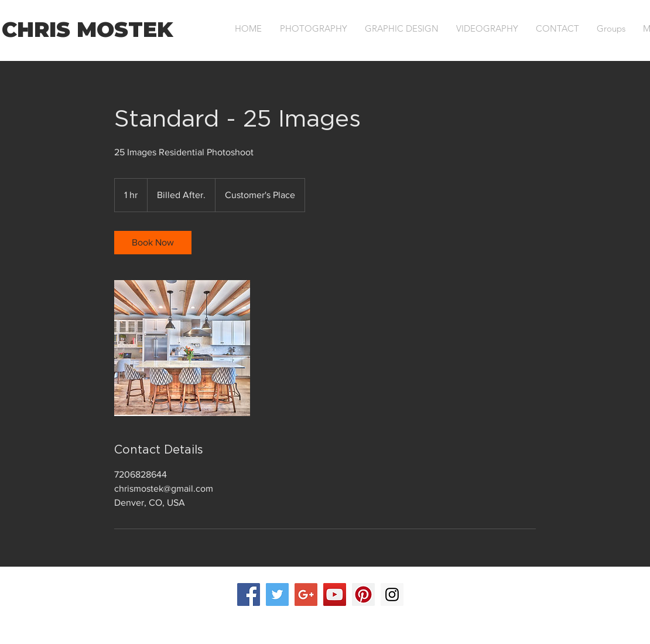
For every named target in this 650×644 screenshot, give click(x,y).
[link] (153, 243)
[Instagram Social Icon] (392, 594)
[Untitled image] (182, 348)
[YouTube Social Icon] (335, 594)
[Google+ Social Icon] (306, 594)
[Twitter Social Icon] (277, 594)
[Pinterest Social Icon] (363, 594)
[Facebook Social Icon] (249, 594)
